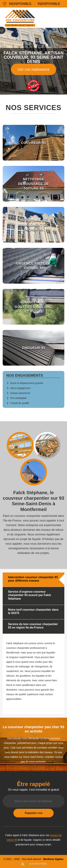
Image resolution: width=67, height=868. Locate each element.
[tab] (33, 580)
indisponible (20, 4)
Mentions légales (53, 859)
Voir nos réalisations (33, 69)
